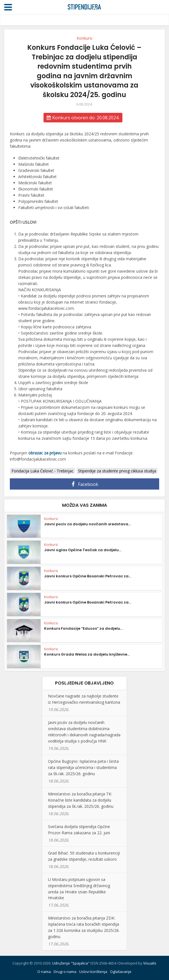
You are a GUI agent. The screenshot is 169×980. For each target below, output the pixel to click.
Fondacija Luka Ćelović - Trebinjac (43, 471)
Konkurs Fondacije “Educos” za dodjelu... (83, 628)
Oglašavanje (121, 972)
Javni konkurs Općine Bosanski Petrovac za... (88, 576)
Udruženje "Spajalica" (71, 963)
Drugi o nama (65, 972)
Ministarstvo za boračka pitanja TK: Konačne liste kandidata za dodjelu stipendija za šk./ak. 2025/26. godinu (81, 800)
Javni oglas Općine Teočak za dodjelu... (83, 550)
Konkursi (84, 38)
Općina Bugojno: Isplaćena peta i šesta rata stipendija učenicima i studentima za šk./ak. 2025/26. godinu (83, 767)
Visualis (150, 963)
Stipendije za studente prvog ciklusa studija (117, 471)
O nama (44, 972)
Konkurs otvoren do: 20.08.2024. (83, 118)
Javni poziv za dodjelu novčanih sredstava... (87, 524)
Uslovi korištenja (93, 972)
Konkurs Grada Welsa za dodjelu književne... (87, 654)
